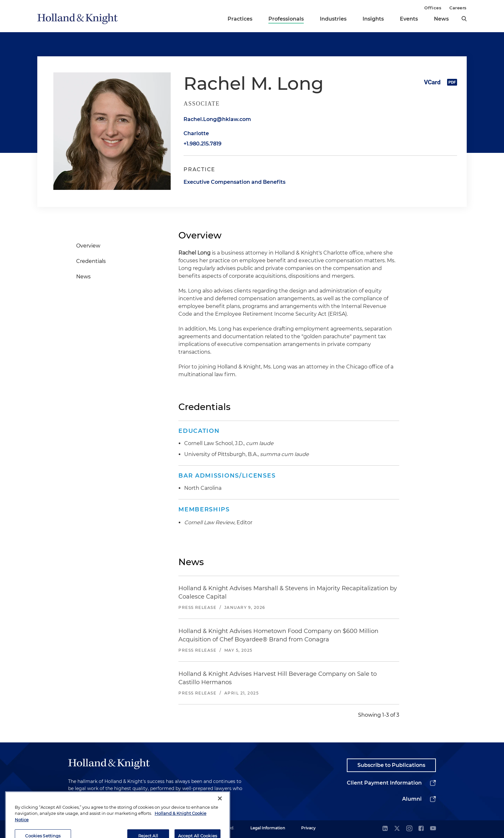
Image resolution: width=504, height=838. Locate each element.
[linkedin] (385, 829)
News (441, 19)
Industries (333, 19)
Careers (458, 8)
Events (409, 19)
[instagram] (409, 829)
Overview (88, 246)
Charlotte (196, 133)
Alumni (412, 799)
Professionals (286, 19)
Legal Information (268, 828)
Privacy (308, 828)
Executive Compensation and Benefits (234, 182)
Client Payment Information (384, 783)
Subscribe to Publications (391, 765)
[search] (464, 19)
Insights (373, 19)
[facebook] (421, 829)
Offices (433, 8)
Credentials (91, 261)
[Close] (220, 808)
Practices (240, 19)
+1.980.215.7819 (203, 144)
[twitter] (397, 829)
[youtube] (433, 829)
